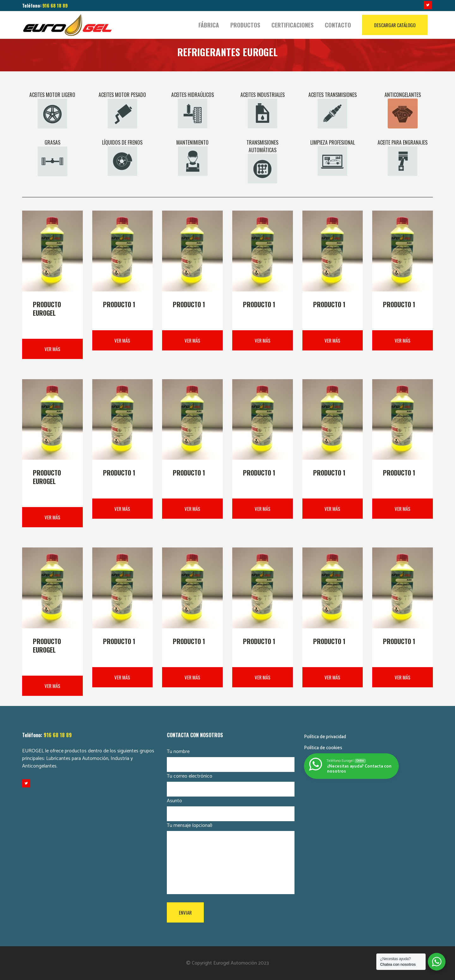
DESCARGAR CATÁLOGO (395, 25)
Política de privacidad (325, 737)
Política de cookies (323, 748)
